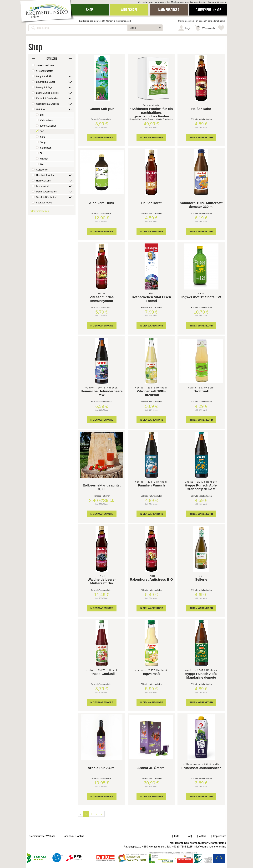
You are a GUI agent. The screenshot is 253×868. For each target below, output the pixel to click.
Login (188, 28)
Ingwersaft (151, 674)
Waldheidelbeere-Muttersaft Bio (102, 581)
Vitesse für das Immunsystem (102, 299)
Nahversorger (169, 10)
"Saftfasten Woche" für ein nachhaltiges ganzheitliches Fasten (151, 112)
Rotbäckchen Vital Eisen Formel (151, 299)
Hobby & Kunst (44, 181)
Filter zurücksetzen (39, 211)
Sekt (42, 137)
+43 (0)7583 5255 (182, 847)
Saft (42, 131)
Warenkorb (206, 27)
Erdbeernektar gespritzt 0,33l (102, 487)
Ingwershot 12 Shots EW (201, 297)
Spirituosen (46, 148)
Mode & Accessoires (46, 192)
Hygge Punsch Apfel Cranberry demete (201, 487)
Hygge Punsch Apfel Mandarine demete (201, 676)
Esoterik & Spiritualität (47, 98)
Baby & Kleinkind (45, 76)
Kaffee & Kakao (48, 126)
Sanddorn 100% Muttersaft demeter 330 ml (201, 205)
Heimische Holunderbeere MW (102, 393)
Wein (43, 164)
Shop (89, 10)
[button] (145, 28)
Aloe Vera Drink (102, 203)
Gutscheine (42, 170)
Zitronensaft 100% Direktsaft (151, 393)
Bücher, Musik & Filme (47, 93)
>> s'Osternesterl (45, 71)
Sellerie (201, 579)
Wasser (44, 159)
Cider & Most (47, 120)
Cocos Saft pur (102, 109)
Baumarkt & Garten (46, 82)
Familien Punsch (151, 485)
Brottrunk (201, 391)
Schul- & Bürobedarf (46, 197)
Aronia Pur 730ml (102, 768)
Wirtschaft (129, 10)
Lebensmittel (43, 186)
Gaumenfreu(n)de (208, 10)
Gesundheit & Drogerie (48, 104)
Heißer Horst (151, 203)
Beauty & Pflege (44, 87)
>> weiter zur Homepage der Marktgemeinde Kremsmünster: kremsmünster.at (183, 2)
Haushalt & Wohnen (46, 175)
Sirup (43, 142)
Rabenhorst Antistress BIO (151, 579)
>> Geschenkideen (46, 65)
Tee (42, 153)
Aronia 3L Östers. (151, 768)
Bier (42, 115)
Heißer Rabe (201, 109)
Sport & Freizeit (44, 203)
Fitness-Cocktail (102, 674)
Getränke (41, 109)
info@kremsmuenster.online (210, 847)
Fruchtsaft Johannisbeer (201, 768)
